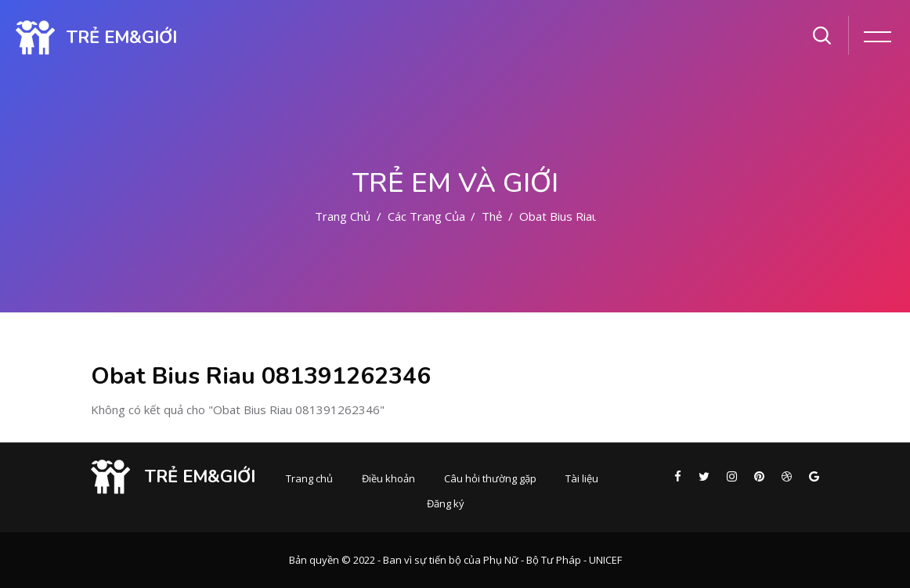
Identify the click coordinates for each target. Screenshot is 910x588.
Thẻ (492, 216)
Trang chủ (343, 216)
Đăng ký (446, 503)
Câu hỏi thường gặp (490, 478)
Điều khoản (388, 478)
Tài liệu (582, 478)
